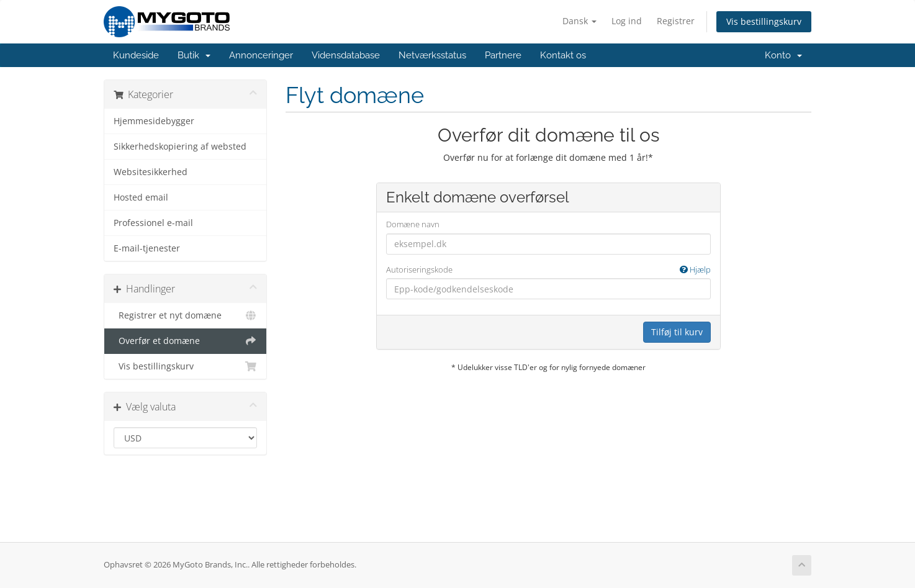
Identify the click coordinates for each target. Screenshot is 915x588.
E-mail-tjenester (147, 248)
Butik (194, 55)
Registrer (676, 21)
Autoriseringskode (548, 270)
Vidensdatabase (346, 55)
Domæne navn (413, 224)
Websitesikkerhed (151, 172)
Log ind (627, 21)
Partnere (503, 55)
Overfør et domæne (185, 341)
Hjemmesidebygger (154, 121)
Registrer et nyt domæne (185, 315)
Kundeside (136, 55)
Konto (783, 55)
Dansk (579, 21)
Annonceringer (261, 55)
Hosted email (141, 197)
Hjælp (695, 269)
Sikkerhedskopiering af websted (180, 147)
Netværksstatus (432, 55)
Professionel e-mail (153, 223)
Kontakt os (563, 55)
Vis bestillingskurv (764, 21)
